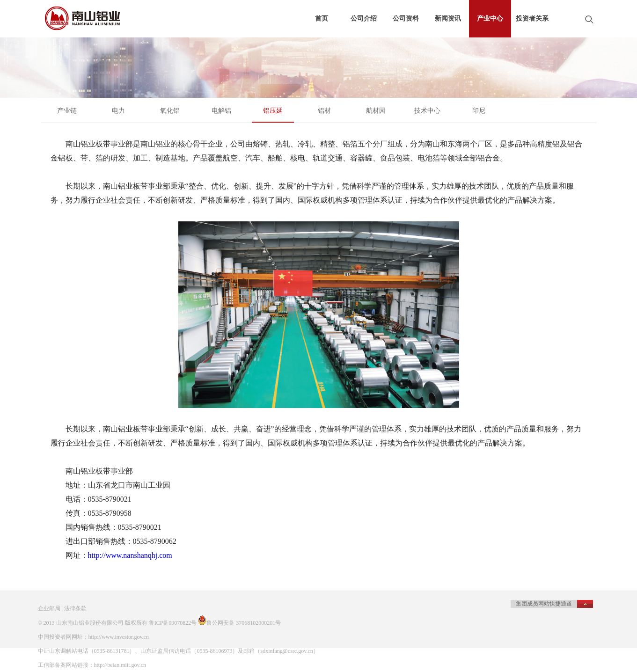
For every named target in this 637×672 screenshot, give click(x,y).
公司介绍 (364, 18)
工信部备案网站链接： (66, 665)
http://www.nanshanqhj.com (130, 555)
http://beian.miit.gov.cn (120, 665)
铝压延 (273, 111)
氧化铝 (170, 111)
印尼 (479, 111)
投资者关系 (532, 18)
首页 (322, 18)
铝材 (324, 111)
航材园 (376, 111)
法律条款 (75, 608)
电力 (118, 111)
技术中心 (427, 111)
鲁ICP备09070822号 (173, 623)
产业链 (67, 111)
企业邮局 (49, 608)
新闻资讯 (448, 18)
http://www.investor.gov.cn (119, 637)
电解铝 (221, 111)
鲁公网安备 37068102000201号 (244, 623)
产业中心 (490, 18)
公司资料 (406, 18)
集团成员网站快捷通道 (544, 604)
